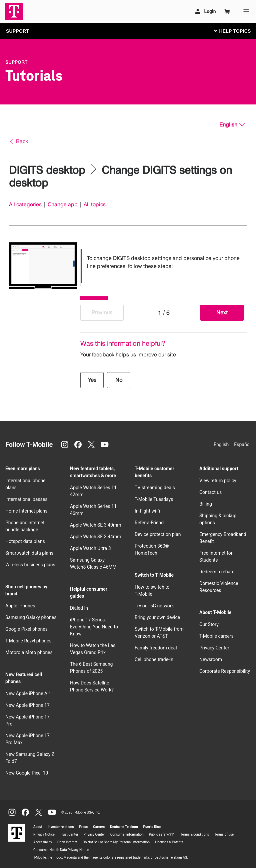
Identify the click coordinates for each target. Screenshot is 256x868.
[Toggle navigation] (231, 31)
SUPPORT (17, 31)
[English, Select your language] (232, 125)
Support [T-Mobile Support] (16, 62)
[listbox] (164, 266)
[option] (164, 266)
